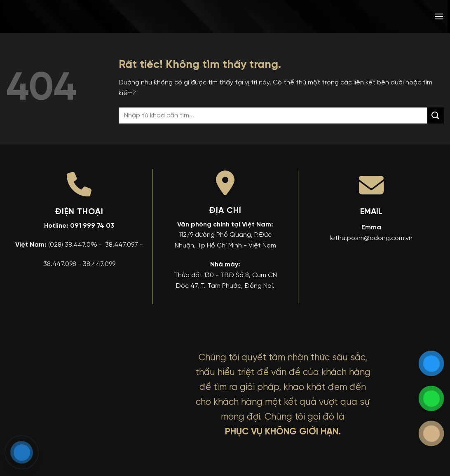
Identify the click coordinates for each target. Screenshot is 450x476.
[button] (439, 16)
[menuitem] (380, 16)
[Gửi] (436, 115)
